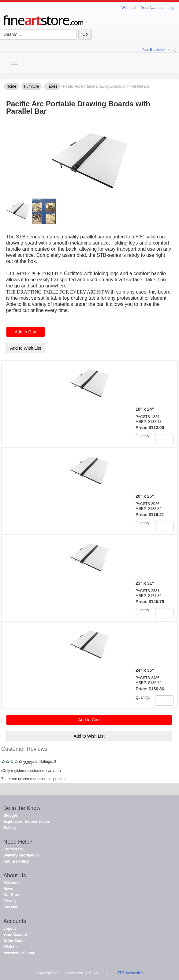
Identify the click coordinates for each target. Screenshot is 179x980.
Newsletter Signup (19, 953)
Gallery (10, 828)
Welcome (11, 883)
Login (172, 8)
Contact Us (13, 849)
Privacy (10, 901)
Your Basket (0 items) (159, 50)
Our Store (12, 895)
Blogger (10, 815)
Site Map (11, 907)
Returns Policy (16, 861)
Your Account (152, 8)
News (8, 889)
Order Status (15, 941)
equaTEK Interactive (126, 973)
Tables (52, 86)
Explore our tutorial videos (27, 822)
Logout (10, 929)
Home (11, 86)
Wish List (129, 8)
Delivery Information (21, 855)
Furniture (32, 86)
